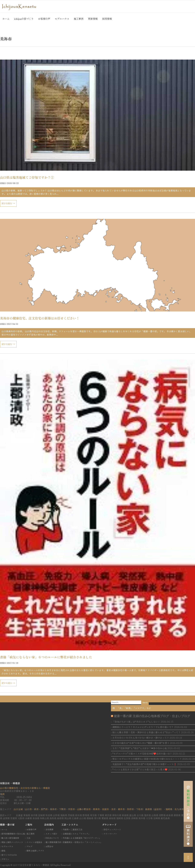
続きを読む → (8, 203)
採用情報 (107, 19)
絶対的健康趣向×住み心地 (13, 834)
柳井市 (121, 809)
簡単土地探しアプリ (35, 851)
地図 (2, 794)
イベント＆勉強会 (34, 842)
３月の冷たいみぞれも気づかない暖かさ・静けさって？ (141, 738)
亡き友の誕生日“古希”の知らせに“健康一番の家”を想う (141, 743)
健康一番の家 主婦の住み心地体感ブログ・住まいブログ (152, 716)
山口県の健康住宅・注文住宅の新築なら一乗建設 (25, 788)
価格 (3, 851)
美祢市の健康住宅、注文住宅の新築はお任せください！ (40, 318)
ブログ (29, 846)
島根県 (149, 809)
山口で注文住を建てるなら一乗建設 (31, 865)
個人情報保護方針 (53, 842)
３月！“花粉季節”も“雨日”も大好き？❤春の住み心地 (140, 748)
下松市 (139, 809)
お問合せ (49, 846)
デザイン (5, 859)
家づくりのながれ (9, 855)
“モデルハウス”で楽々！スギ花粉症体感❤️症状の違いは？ (142, 753)
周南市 (96, 809)
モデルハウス (62, 19)
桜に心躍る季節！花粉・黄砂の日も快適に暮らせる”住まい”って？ (146, 732)
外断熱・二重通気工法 (73, 829)
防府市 (130, 809)
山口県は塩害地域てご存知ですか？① (27, 177)
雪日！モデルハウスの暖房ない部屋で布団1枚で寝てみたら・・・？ (147, 759)
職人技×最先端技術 (10, 838)
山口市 (28, 809)
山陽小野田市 (84, 809)
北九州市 (179, 809)
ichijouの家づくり (24, 19)
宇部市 (71, 809)
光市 (113, 809)
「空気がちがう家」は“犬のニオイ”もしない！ (136, 722)
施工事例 (79, 19)
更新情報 (93, 19)
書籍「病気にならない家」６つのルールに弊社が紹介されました (46, 657)
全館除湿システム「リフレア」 (76, 834)
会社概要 (49, 829)
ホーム (6, 19)
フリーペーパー (110, 834)
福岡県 (169, 809)
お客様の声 (44, 19)
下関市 (62, 809)
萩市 (36, 809)
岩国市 (105, 809)
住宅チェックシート (112, 829)
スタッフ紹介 (51, 834)
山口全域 (18, 809)
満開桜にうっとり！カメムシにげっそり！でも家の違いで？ (143, 727)
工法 (28, 838)
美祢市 (53, 809)
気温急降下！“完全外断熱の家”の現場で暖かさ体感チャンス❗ (144, 764)
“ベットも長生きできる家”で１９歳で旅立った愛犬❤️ (140, 769)
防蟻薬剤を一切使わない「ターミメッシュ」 (82, 842)
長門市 (44, 809)
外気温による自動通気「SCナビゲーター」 (82, 838)
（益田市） (158, 809)
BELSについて (52, 838)
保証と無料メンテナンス (12, 842)
